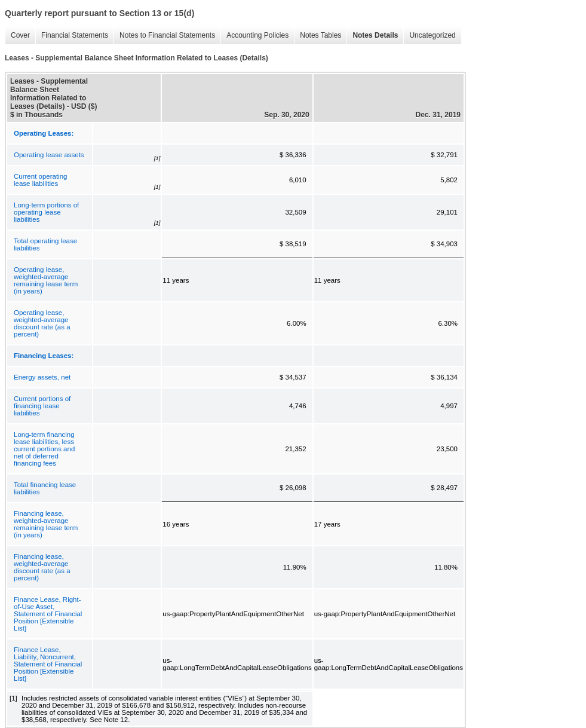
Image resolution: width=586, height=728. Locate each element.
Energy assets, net (42, 377)
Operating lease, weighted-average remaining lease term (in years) (46, 280)
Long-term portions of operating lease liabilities (46, 212)
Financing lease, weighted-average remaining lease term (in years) (46, 524)
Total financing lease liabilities (45, 488)
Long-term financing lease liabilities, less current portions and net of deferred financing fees (44, 449)
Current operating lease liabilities (41, 180)
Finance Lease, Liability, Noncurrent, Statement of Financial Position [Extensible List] (48, 664)
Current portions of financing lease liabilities (42, 406)
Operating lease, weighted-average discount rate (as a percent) (42, 323)
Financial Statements (72, 36)
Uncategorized (429, 36)
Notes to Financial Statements (164, 36)
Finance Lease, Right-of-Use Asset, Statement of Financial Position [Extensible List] (48, 614)
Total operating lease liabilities (45, 244)
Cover (17, 36)
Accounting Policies (254, 36)
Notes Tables (317, 36)
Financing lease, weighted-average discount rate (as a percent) (42, 567)
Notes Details (372, 36)
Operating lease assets (49, 155)
